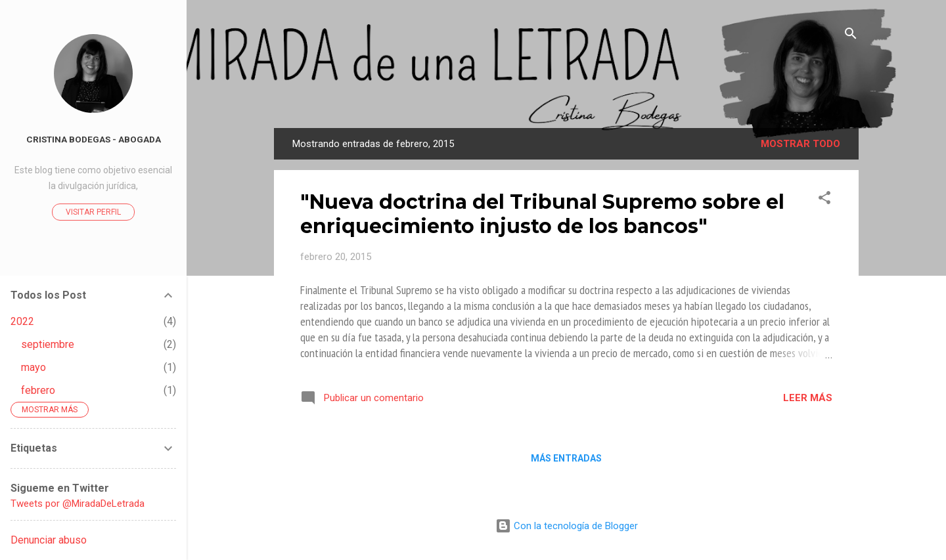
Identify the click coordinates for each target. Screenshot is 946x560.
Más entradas (566, 458)
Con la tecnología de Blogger (567, 526)
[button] (824, 200)
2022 (22, 321)
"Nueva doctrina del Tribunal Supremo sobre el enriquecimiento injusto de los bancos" (542, 214)
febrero (38, 390)
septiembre (48, 344)
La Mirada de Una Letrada (567, 90)
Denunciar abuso (49, 540)
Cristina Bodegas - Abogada (94, 139)
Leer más (808, 398)
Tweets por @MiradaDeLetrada (78, 504)
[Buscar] (851, 36)
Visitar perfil (93, 212)
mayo (34, 367)
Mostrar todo (800, 144)
